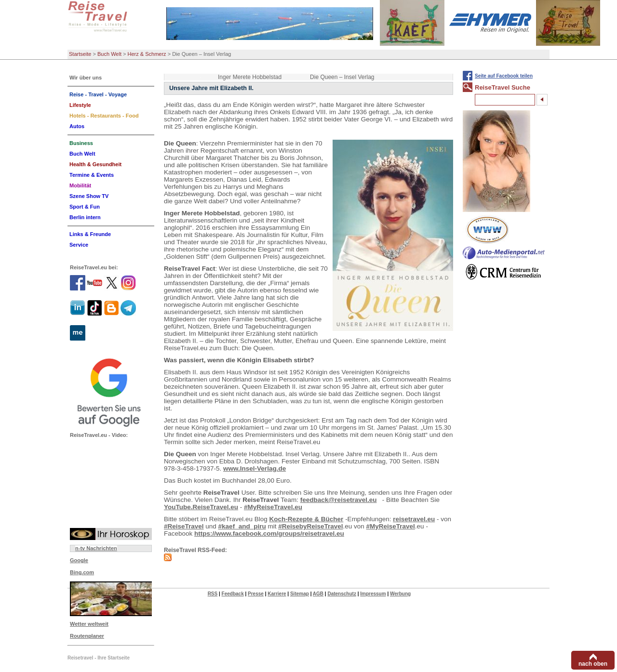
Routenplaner (87, 636)
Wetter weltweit (89, 624)
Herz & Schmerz (147, 54)
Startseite (80, 54)
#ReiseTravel (184, 526)
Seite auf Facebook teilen (504, 76)
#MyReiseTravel (391, 526)
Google (79, 560)
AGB (318, 594)
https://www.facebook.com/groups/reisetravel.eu (269, 534)
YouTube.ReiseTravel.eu (201, 507)
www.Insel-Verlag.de (255, 468)
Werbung (400, 594)
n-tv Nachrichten (96, 548)
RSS (213, 594)
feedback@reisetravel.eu (339, 500)
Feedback (233, 594)
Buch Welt (109, 54)
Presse (256, 594)
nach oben (593, 664)
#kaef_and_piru (242, 526)
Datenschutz (342, 594)
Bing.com (82, 572)
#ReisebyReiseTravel (310, 526)
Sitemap (300, 594)
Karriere (277, 594)
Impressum (373, 594)
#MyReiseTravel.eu (273, 507)
